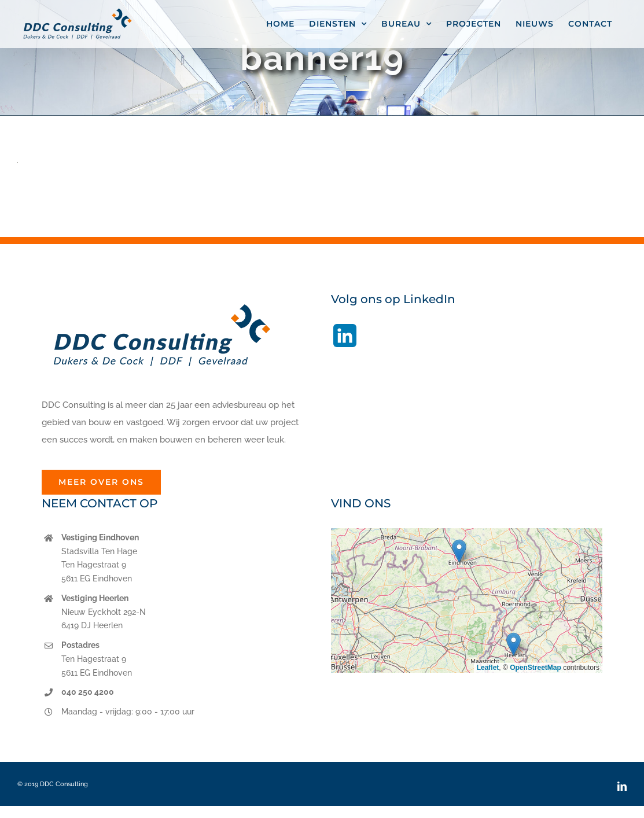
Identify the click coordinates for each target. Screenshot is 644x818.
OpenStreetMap (536, 668)
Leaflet (488, 668)
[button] (459, 551)
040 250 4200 (88, 692)
